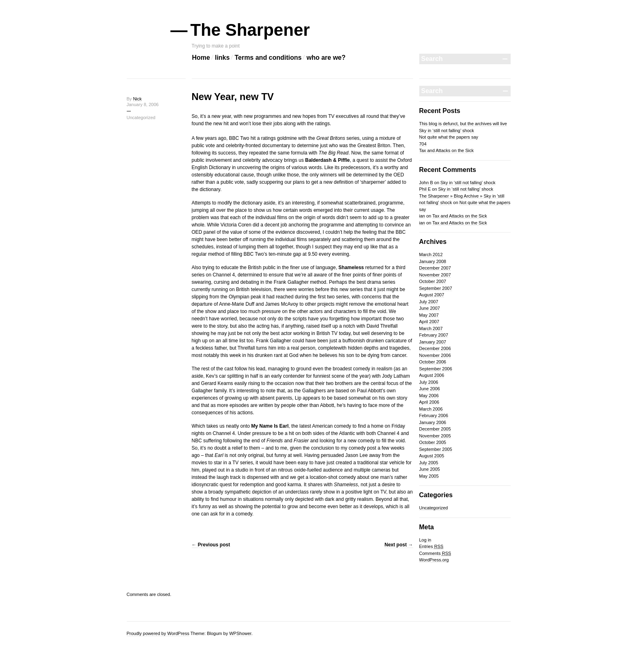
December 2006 (435, 348)
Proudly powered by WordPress (158, 633)
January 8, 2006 (143, 104)
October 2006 (433, 362)
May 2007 (429, 315)
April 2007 (429, 322)
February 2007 (434, 335)
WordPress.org (434, 560)
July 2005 (429, 463)
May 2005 (429, 476)
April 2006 (429, 402)
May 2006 (429, 396)
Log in (425, 540)
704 (423, 144)
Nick (137, 99)
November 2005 (435, 436)
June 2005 (430, 469)
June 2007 (430, 308)
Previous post (211, 545)
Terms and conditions (268, 58)
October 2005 (433, 442)
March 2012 (431, 254)
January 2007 (433, 342)
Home (201, 58)
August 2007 (432, 295)
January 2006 (433, 422)
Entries (431, 546)
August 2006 (432, 375)
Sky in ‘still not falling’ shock (447, 130)
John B (426, 183)
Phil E (425, 189)
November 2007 (435, 275)
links (222, 58)
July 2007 (429, 302)
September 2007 (436, 288)
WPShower (240, 633)
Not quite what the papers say (449, 137)
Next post (399, 545)
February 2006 (434, 415)
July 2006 (429, 382)
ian (422, 216)
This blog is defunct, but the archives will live (463, 124)
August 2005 (432, 456)
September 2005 (436, 449)
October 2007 (433, 281)
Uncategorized (434, 508)
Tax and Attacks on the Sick (447, 150)
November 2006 (435, 355)
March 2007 (431, 328)
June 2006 (430, 389)
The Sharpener (251, 30)
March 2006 (431, 409)
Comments (435, 553)
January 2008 (433, 261)
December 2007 (435, 268)
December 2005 (435, 429)
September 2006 (436, 369)
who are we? (326, 58)
